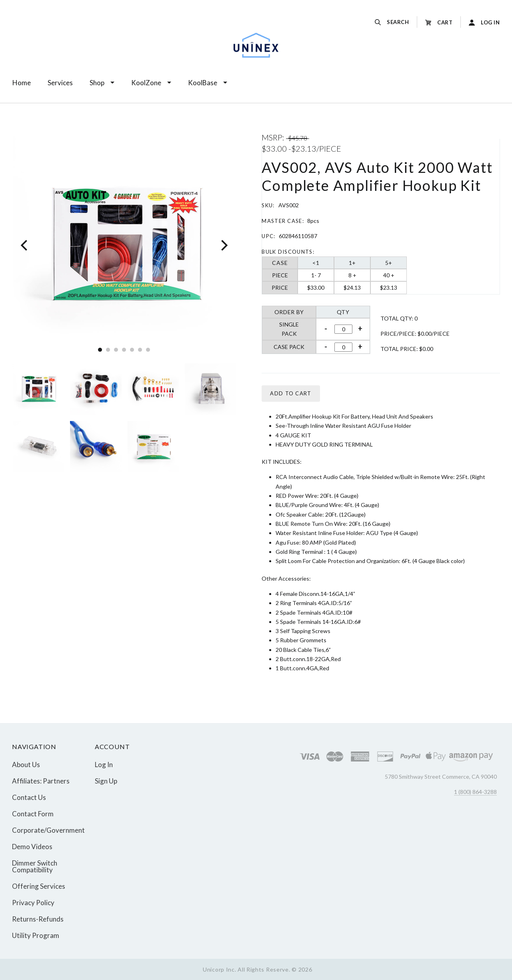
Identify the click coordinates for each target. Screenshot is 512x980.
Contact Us (29, 797)
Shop (97, 83)
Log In (104, 765)
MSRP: (274, 137)
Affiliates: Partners (41, 781)
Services (60, 83)
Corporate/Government (48, 830)
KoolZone (146, 83)
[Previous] (25, 245)
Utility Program (36, 935)
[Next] (223, 245)
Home (22, 83)
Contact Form (33, 814)
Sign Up (106, 781)
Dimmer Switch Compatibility (35, 866)
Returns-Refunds (38, 919)
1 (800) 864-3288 (475, 792)
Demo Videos (32, 847)
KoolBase (203, 83)
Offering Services (39, 886)
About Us (26, 765)
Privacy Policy (33, 903)
